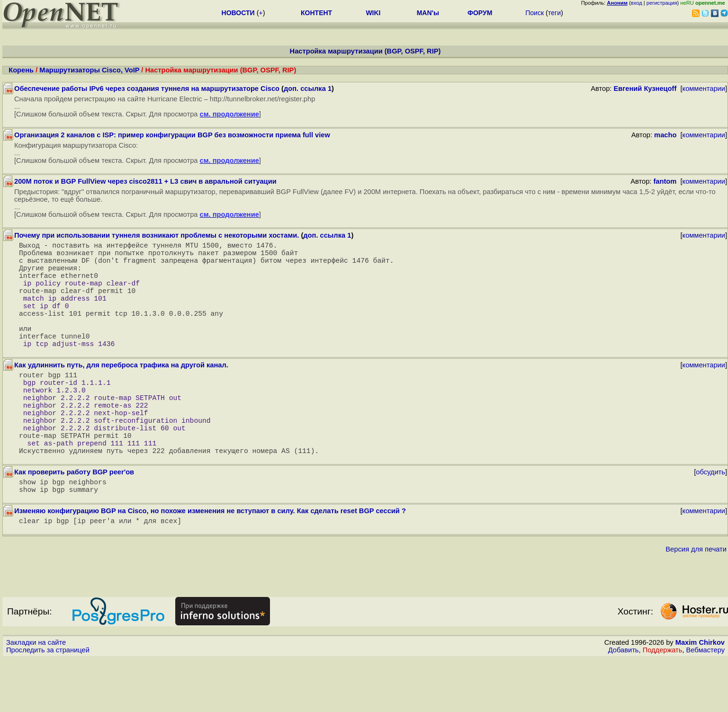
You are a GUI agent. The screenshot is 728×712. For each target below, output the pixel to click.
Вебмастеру (706, 703)
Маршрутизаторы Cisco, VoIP (89, 70)
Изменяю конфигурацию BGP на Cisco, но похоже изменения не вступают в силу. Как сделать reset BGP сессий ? (210, 562)
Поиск (535, 13)
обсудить (710, 519)
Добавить (624, 703)
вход (637, 3)
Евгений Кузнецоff (645, 89)
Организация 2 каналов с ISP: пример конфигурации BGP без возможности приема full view (172, 135)
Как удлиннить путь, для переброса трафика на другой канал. (121, 392)
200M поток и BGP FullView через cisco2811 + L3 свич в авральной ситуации (145, 181)
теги (554, 13)
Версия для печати (696, 602)
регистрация (662, 3)
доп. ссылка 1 (308, 89)
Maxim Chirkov (700, 695)
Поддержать (663, 703)
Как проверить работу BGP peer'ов (74, 519)
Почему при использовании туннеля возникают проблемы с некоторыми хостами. (157, 235)
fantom (665, 181)
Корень (21, 70)
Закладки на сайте (36, 695)
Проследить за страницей (48, 703)
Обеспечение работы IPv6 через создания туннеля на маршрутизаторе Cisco (147, 89)
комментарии (704, 89)
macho (665, 135)
